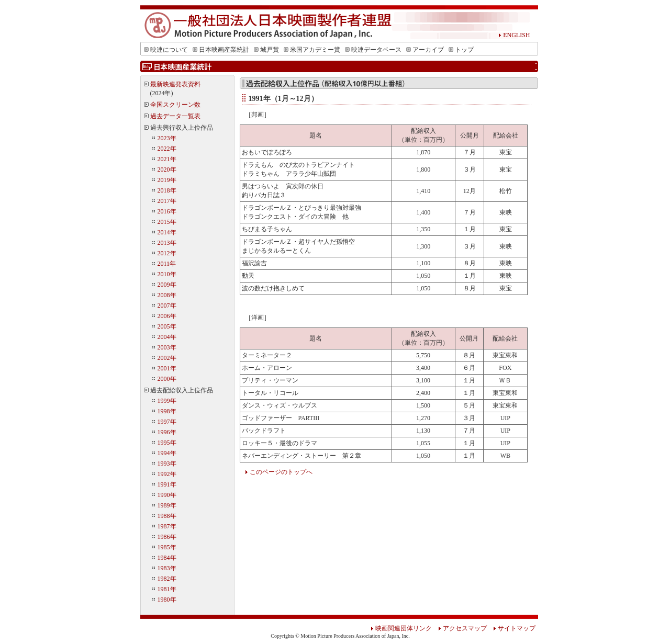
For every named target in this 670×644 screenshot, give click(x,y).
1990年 (167, 495)
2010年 (167, 274)
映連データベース (373, 50)
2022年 (167, 149)
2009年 (167, 285)
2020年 (167, 170)
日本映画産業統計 (221, 50)
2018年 (167, 190)
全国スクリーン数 (175, 105)
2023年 (167, 138)
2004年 (167, 337)
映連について (166, 50)
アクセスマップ (462, 628)
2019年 (167, 180)
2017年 (167, 201)
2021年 (167, 159)
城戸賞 (266, 50)
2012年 (167, 253)
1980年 (167, 600)
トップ (461, 50)
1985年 (167, 547)
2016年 (167, 211)
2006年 (167, 316)
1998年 (167, 411)
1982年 (167, 579)
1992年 (167, 474)
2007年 (167, 306)
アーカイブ (425, 50)
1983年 (167, 568)
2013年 (167, 243)
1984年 (167, 558)
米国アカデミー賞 (312, 50)
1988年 (167, 516)
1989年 (167, 505)
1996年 (167, 432)
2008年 (167, 295)
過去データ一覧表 (175, 116)
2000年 (167, 379)
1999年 (167, 401)
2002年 (167, 358)
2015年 (167, 222)
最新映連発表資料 (175, 84)
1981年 (167, 589)
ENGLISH (514, 35)
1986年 (167, 537)
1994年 (167, 453)
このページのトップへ (279, 472)
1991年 (167, 484)
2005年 (167, 326)
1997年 (167, 422)
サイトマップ (511, 628)
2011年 (167, 264)
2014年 (167, 232)
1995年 (167, 443)
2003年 (167, 347)
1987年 (167, 526)
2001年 (167, 368)
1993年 (167, 464)
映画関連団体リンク (401, 628)
